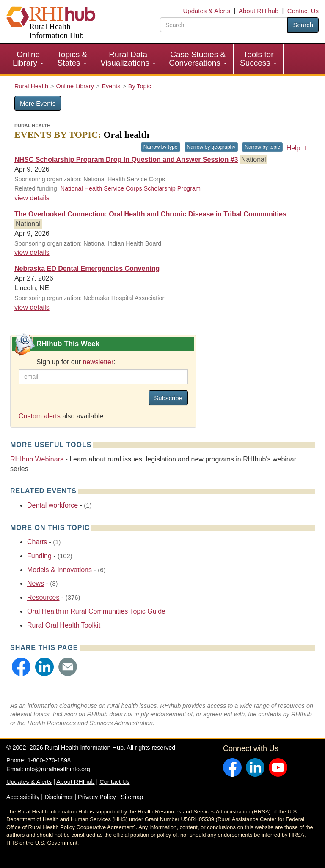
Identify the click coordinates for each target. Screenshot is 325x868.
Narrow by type (161, 147)
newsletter (98, 362)
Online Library (28, 59)
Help (299, 148)
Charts (37, 542)
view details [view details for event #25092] (32, 307)
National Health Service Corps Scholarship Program (131, 188)
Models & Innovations (59, 570)
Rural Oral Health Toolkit (64, 625)
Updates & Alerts (207, 11)
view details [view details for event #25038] (32, 198)
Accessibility (23, 797)
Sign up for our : (76, 362)
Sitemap (132, 797)
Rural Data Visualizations (128, 59)
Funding (39, 556)
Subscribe (168, 398)
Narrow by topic (262, 147)
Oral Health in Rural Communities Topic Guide (96, 611)
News (36, 583)
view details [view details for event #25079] (32, 252)
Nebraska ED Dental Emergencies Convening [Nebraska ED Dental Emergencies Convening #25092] (87, 269)
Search (303, 25)
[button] (21, 667)
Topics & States (72, 59)
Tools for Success (258, 59)
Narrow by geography (211, 147)
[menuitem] (28, 59)
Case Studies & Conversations (198, 59)
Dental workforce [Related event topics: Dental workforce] (52, 505)
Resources (43, 597)
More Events (38, 103)
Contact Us (303, 11)
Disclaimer (59, 797)
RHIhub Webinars (37, 459)
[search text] (224, 25)
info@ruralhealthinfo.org (58, 769)
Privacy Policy (97, 797)
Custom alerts (40, 416)
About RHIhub (259, 11)
